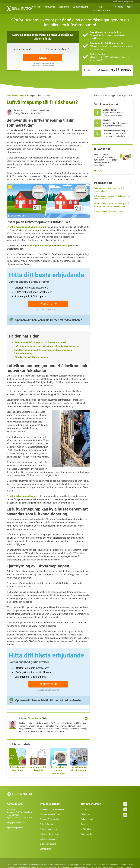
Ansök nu (98, 171)
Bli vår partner (16, 828)
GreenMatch (12, 96)
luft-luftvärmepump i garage (23, 496)
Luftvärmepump (81, 7)
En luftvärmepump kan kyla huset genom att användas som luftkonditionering (43, 352)
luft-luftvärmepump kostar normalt (27, 227)
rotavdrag (64, 246)
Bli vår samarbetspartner (123, 1)
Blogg (22, 96)
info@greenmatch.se (16, 823)
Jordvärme (64, 7)
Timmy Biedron (35, 718)
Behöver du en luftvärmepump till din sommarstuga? (40, 342)
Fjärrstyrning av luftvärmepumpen (31, 357)
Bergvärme (50, 7)
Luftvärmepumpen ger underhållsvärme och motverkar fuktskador (47, 346)
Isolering (119, 7)
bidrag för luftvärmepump (42, 246)
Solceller (36, 7)
